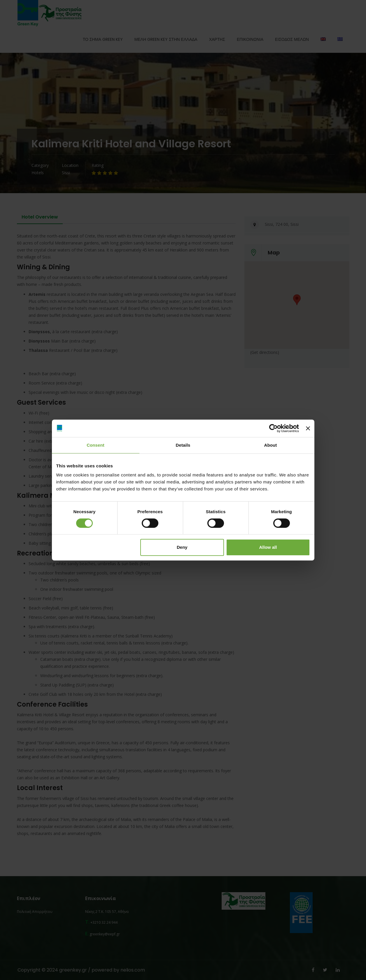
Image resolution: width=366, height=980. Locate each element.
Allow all (268, 547)
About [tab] (271, 445)
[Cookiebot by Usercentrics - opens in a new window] (273, 428)
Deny (182, 547)
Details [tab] (183, 445)
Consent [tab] (96, 445)
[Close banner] (308, 428)
